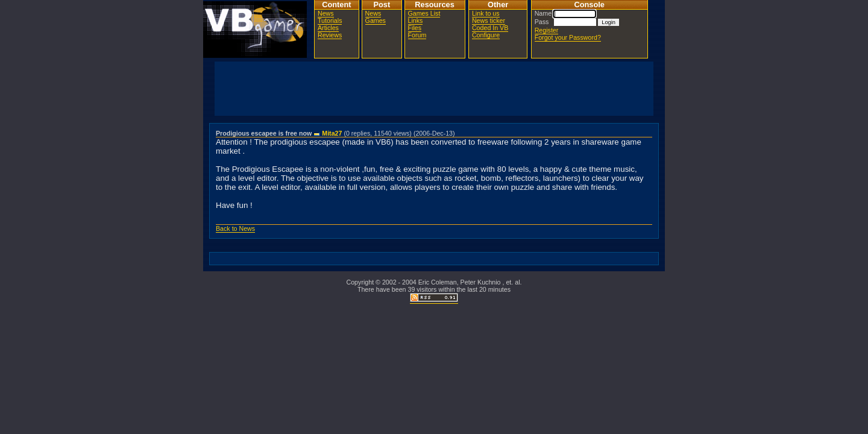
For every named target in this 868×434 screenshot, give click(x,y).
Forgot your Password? (568, 37)
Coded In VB (490, 28)
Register (547, 30)
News (326, 13)
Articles (328, 28)
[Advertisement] (434, 89)
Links (416, 20)
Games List (424, 13)
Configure (486, 35)
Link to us (486, 13)
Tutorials (330, 20)
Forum (417, 35)
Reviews (330, 35)
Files (415, 28)
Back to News (235, 228)
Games (376, 20)
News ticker (489, 20)
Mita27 (332, 133)
